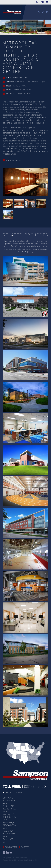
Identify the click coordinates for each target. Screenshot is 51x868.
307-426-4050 (10, 834)
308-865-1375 (9, 817)
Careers (25, 847)
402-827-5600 (10, 809)
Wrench (43, 12)
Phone (39, 12)
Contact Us (11, 847)
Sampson (47, 12)
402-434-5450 (9, 801)
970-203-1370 (9, 825)
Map (5, 803)
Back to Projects (16, 161)
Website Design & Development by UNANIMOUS (20, 860)
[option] (26, 27)
